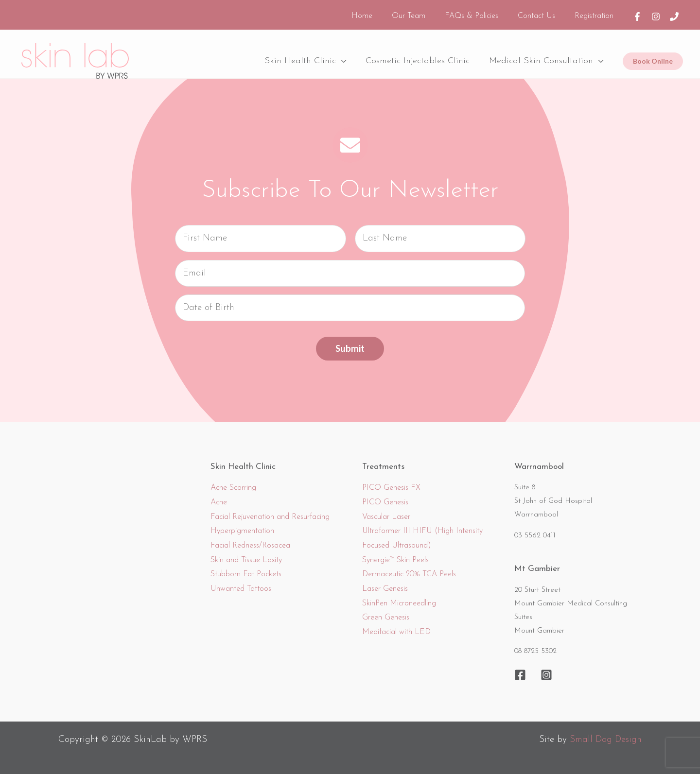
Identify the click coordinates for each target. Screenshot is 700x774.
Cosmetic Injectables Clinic (420, 55)
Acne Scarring (233, 482)
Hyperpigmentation (242, 525)
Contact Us (542, 13)
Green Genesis (386, 612)
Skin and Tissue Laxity (246, 554)
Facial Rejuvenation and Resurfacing (270, 511)
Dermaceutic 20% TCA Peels (409, 568)
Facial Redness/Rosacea (250, 540)
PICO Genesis (385, 496)
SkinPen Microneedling (399, 597)
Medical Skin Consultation (542, 55)
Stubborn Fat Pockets (246, 568)
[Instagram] (656, 13)
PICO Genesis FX (391, 482)
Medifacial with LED (396, 626)
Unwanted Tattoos (241, 583)
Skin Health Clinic (305, 55)
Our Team (422, 13)
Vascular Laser (386, 511)
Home (379, 13)
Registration (596, 13)
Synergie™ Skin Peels (395, 554)
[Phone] (674, 13)
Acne (219, 496)
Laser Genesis (385, 583)
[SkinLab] (75, 55)
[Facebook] (637, 13)
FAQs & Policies (481, 13)
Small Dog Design (605, 734)
